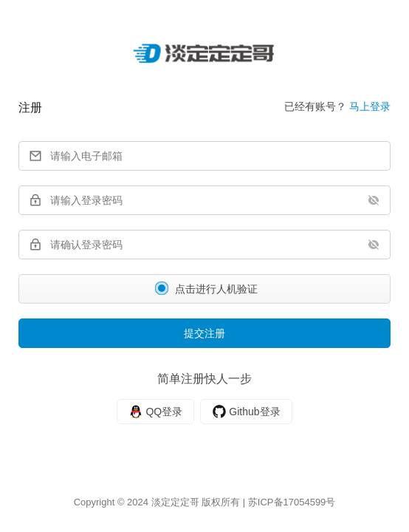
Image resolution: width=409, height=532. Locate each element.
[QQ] (155, 412)
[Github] (246, 412)
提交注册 (205, 333)
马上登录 (370, 106)
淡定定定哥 (175, 502)
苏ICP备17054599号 (292, 502)
